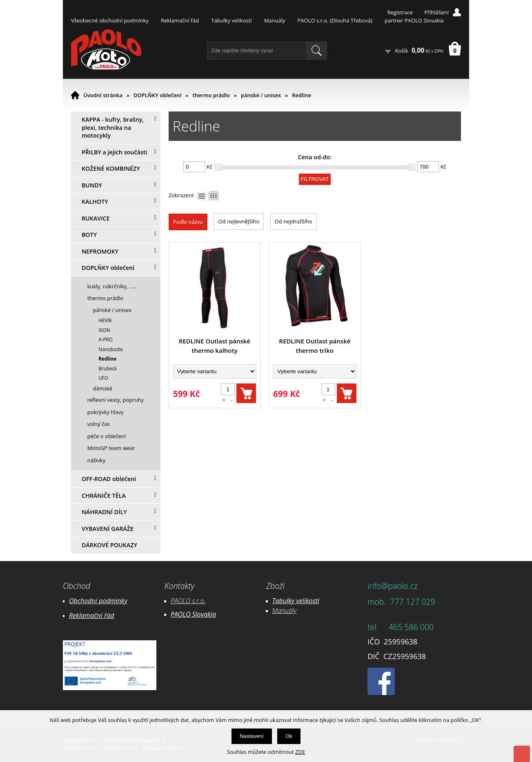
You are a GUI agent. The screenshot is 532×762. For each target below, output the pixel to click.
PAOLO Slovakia (193, 614)
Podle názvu (188, 222)
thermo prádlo (211, 95)
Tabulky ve (287, 601)
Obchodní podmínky (98, 601)
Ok (289, 736)
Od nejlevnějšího (239, 221)
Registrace (400, 12)
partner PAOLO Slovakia (414, 20)
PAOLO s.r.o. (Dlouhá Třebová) (335, 20)
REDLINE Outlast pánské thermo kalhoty (215, 346)
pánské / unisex (261, 95)
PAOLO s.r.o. (188, 601)
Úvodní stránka (103, 95)
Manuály (275, 20)
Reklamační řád (180, 20)
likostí (311, 601)
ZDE (300, 752)
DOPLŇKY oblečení (157, 95)
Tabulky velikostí (231, 20)
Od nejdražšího (294, 221)
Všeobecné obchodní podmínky (110, 20)
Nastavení (252, 736)
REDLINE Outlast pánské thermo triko (315, 346)
